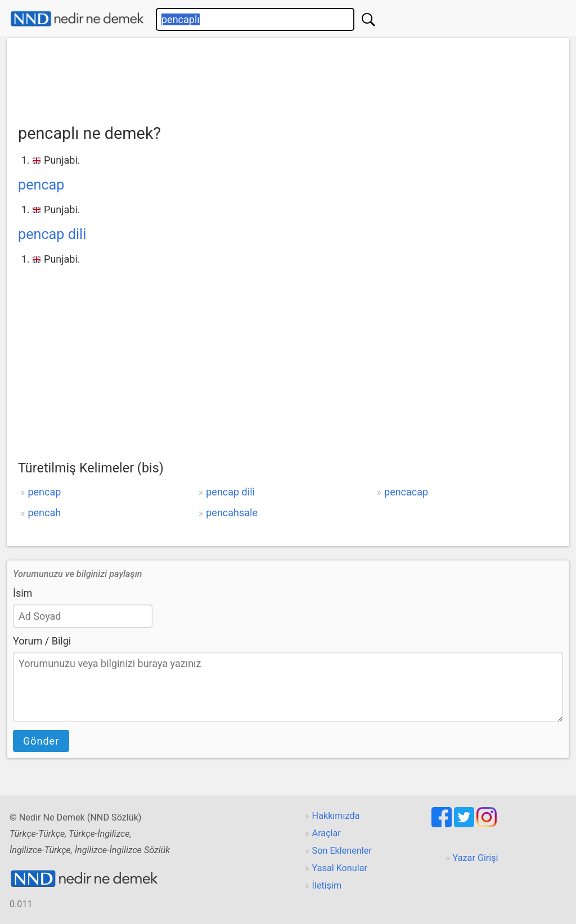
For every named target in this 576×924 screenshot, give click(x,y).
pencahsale (232, 513)
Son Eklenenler (342, 851)
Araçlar (327, 833)
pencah (44, 513)
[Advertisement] (288, 77)
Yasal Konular (340, 868)
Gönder (41, 741)
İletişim (327, 885)
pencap (41, 185)
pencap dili (52, 234)
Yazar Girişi (476, 858)
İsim (22, 593)
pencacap (406, 492)
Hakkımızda (336, 816)
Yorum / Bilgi (42, 641)
